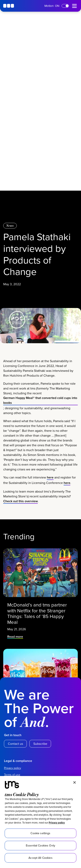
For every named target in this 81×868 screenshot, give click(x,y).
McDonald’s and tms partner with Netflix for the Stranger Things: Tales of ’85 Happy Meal (37, 612)
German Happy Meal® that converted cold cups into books (40, 403)
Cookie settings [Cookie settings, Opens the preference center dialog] (40, 833)
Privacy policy (57, 823)
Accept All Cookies (40, 858)
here (50, 480)
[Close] (75, 782)
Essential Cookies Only (40, 845)
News (10, 226)
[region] (40, 822)
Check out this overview (21, 504)
